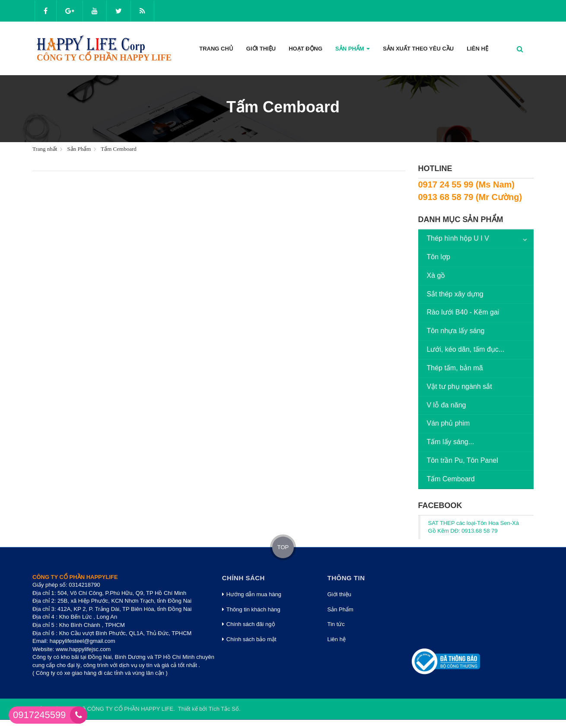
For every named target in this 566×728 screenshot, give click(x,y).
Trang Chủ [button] (216, 49)
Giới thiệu (339, 594)
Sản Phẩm (340, 609)
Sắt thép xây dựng (455, 294)
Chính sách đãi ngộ (249, 624)
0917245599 (39, 715)
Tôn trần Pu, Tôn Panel (463, 460)
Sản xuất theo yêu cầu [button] (418, 49)
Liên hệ (337, 639)
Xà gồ (436, 275)
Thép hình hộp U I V (458, 238)
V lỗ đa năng (447, 405)
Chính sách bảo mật (249, 639)
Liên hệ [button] (477, 49)
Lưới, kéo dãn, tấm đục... (466, 349)
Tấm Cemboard (451, 479)
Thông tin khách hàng (251, 609)
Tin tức (336, 624)
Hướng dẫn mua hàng (252, 594)
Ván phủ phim (448, 423)
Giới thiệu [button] (261, 49)
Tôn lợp (439, 257)
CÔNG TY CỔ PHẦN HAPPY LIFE (130, 709)
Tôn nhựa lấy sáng (456, 331)
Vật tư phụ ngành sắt (459, 386)
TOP (283, 547)
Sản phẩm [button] (353, 51)
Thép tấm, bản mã (455, 368)
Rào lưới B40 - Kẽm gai (463, 312)
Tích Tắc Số (224, 709)
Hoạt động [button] (305, 49)
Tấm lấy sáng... (451, 442)
